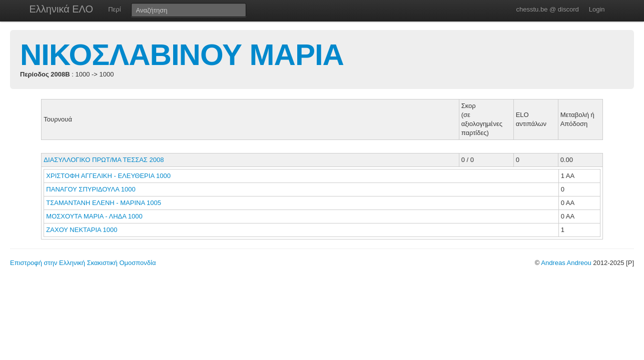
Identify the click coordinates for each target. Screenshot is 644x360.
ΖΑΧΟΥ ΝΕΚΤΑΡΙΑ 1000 (82, 230)
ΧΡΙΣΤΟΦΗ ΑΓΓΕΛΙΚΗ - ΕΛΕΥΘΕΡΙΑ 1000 (108, 176)
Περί (114, 9)
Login (597, 9)
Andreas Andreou (566, 263)
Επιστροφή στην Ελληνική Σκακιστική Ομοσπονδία (83, 263)
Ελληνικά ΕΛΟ (62, 9)
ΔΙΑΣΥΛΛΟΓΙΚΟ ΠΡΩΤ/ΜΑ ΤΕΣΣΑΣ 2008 (104, 160)
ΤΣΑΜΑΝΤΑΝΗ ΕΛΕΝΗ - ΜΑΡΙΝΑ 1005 (104, 203)
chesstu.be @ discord (547, 9)
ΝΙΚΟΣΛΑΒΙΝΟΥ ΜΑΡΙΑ (182, 55)
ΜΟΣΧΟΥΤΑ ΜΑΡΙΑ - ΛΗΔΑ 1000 (94, 216)
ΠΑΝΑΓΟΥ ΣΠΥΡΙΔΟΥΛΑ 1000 (91, 189)
